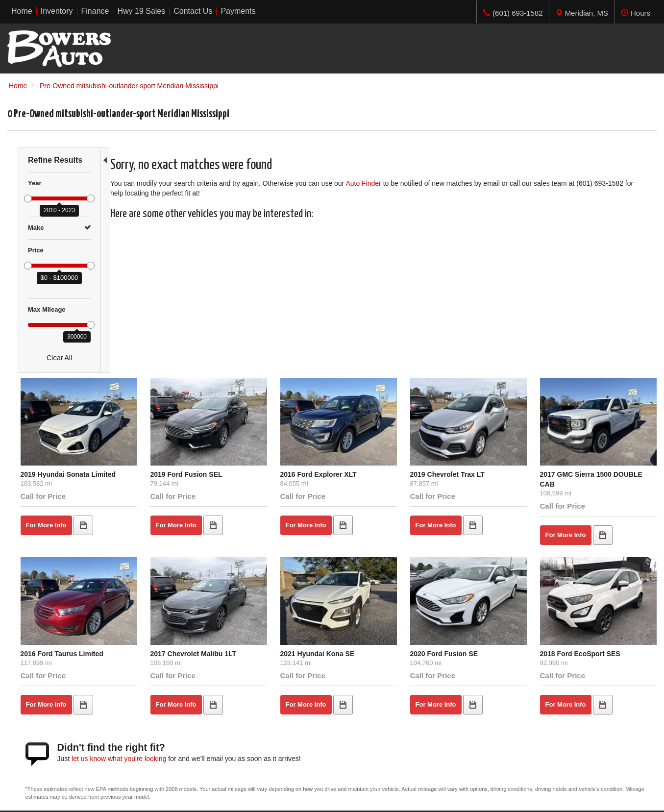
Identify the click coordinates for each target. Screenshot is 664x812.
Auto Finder (374, 183)
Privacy (120, 797)
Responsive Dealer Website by (512, 800)
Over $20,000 (28, 737)
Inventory (188, 708)
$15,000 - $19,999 (35, 727)
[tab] (582, 12)
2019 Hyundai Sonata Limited (169, 323)
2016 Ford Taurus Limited (162, 489)
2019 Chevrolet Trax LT (486, 323)
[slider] (28, 198)
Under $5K (24, 698)
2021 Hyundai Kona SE (377, 489)
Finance (186, 717)
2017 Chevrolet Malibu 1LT (273, 489)
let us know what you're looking (220, 593)
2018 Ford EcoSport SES (598, 489)
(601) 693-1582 (550, 737)
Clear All (59, 358)
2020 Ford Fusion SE (483, 489)
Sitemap (147, 797)
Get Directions (527, 727)
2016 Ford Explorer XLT (378, 323)
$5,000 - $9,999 (31, 708)
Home (183, 698)
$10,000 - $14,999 (35, 717)
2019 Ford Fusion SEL (266, 323)
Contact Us (190, 727)
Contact (94, 797)
